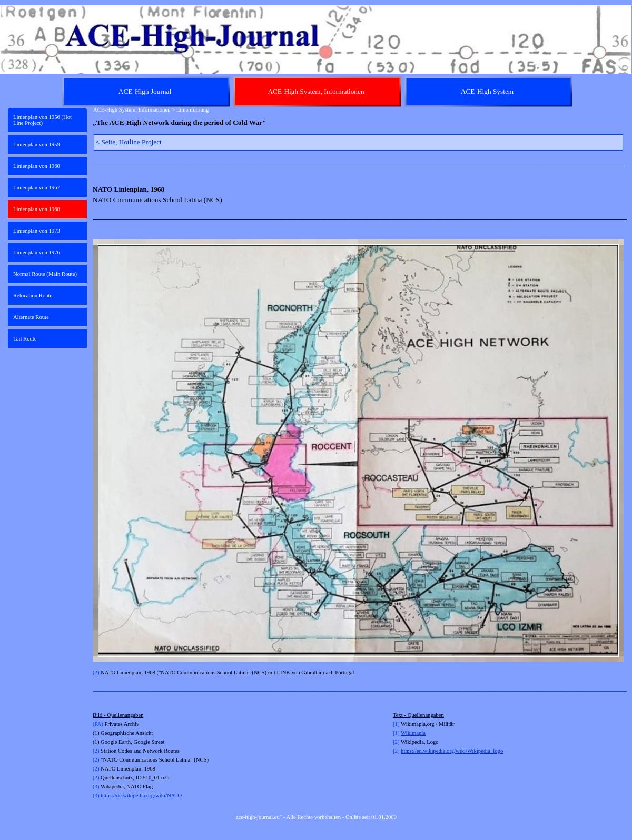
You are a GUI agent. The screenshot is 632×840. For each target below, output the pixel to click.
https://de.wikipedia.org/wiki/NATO (141, 796)
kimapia (417, 733)
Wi (404, 733)
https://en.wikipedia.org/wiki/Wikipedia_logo (452, 751)
